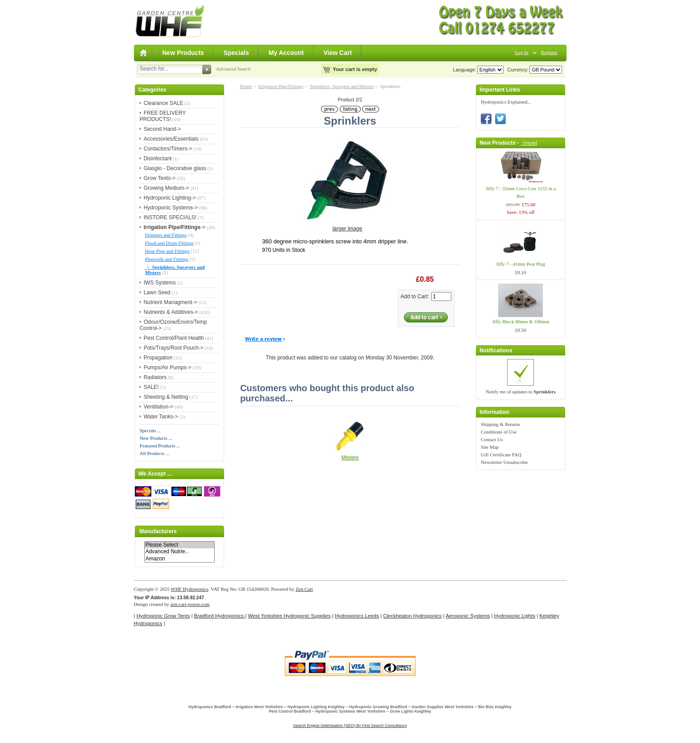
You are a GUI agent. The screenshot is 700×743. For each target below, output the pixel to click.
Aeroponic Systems (468, 616)
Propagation (158, 358)
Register (549, 52)
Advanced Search (233, 69)
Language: (465, 70)
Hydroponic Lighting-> (170, 198)
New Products (183, 53)
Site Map (490, 447)
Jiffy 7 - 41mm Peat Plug (521, 264)
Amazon (179, 559)
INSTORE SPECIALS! (170, 217)
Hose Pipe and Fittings (167, 251)
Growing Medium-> (167, 188)
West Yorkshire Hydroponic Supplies (289, 616)
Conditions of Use (499, 432)
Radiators (155, 377)
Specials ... (150, 430)
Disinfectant (158, 159)
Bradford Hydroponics (220, 616)
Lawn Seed (157, 292)
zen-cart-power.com (190, 604)
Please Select (179, 545)
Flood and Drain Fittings (169, 243)
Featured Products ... (160, 446)
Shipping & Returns (500, 424)
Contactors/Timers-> (168, 149)
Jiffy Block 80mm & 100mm (521, 321)
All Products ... (154, 453)
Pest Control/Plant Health (174, 338)
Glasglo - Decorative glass (175, 168)
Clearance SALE (164, 103)
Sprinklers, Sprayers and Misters (342, 86)
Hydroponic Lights (515, 616)
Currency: (517, 70)
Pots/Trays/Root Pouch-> (174, 348)
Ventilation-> (158, 407)
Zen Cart (304, 589)
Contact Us (492, 439)
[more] (529, 143)
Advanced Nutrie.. (179, 552)
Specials (236, 53)
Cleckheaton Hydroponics (412, 616)
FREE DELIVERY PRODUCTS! (163, 116)
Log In (522, 52)
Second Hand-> (162, 129)
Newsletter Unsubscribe (504, 462)
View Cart (338, 53)
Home (246, 86)
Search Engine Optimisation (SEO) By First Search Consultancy (350, 726)
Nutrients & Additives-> (171, 312)
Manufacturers (158, 531)
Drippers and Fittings (166, 235)
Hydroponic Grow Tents (163, 616)
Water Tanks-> (161, 417)
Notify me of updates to (521, 392)
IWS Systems (160, 283)
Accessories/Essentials (171, 139)
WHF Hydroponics (190, 589)
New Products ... (156, 438)
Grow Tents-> (160, 178)
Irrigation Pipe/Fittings (281, 86)
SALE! (151, 387)
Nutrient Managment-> (171, 302)
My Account (286, 53)
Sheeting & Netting (166, 397)
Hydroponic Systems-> (171, 208)
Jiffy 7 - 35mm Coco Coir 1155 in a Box (521, 192)
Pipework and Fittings (167, 259)
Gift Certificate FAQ (501, 455)
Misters (350, 458)
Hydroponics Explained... (506, 102)
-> (175, 227)
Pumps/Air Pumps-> (168, 367)
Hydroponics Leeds (357, 616)
